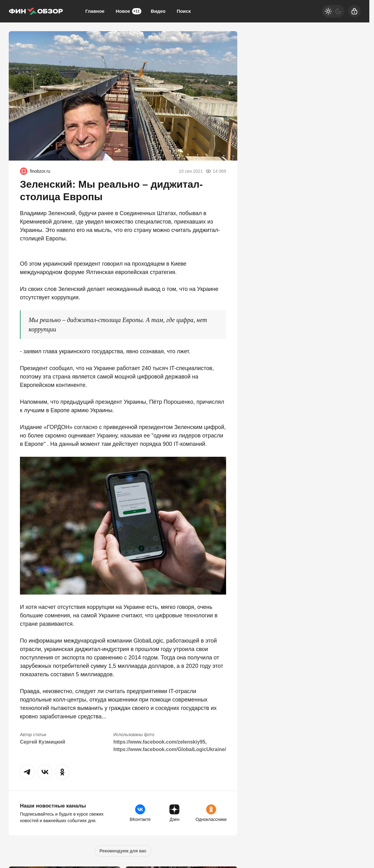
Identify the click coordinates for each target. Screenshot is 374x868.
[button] (27, 772)
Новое (128, 11)
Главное (95, 11)
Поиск (184, 11)
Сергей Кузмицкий (43, 742)
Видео (158, 11)
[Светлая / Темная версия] (333, 11)
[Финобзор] (36, 11)
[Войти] (354, 11)
